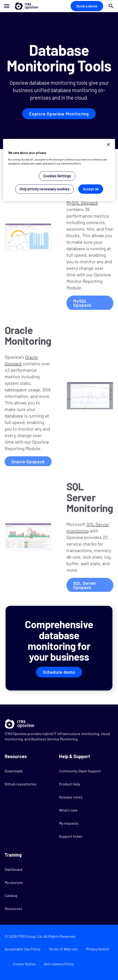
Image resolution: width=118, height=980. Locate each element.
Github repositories (21, 784)
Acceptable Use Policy (23, 949)
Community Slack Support (80, 771)
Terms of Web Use (63, 949)
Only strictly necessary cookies (44, 189)
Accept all (91, 189)
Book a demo (87, 6)
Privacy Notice (98, 949)
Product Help (70, 784)
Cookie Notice (24, 964)
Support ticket (71, 836)
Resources (13, 909)
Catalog (11, 895)
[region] (59, 170)
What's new (68, 810)
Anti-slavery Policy (59, 964)
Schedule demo (59, 672)
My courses (14, 882)
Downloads (14, 771)
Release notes (71, 797)
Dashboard (13, 869)
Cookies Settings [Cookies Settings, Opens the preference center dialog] (57, 176)
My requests (69, 823)
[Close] (108, 145)
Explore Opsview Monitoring (59, 114)
